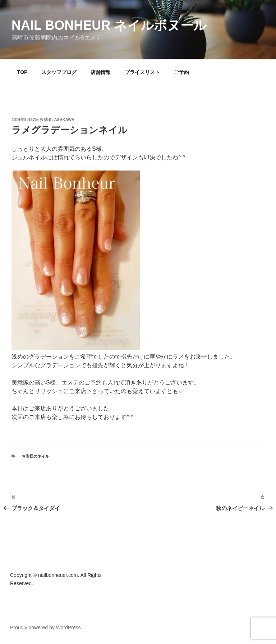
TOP (22, 72)
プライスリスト (142, 72)
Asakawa (64, 120)
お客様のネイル (35, 456)
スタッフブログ (59, 72)
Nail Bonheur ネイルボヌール (109, 25)
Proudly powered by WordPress (45, 627)
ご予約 (181, 72)
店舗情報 (101, 72)
